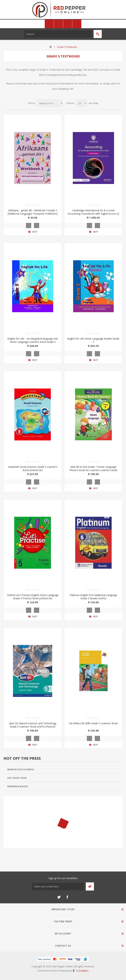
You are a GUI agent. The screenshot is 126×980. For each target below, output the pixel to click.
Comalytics (81, 971)
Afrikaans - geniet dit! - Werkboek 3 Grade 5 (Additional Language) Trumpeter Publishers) (33, 212)
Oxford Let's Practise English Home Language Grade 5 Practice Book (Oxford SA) (33, 597)
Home (51, 47)
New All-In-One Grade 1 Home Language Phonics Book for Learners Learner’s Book (93, 468)
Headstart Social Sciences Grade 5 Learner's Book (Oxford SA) (33, 468)
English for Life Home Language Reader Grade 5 (93, 340)
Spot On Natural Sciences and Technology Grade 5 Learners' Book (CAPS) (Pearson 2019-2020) (33, 727)
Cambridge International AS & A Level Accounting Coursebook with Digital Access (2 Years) (93, 214)
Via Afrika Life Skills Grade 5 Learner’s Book (93, 723)
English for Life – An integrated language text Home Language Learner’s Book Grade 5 (33, 340)
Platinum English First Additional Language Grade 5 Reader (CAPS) (93, 597)
